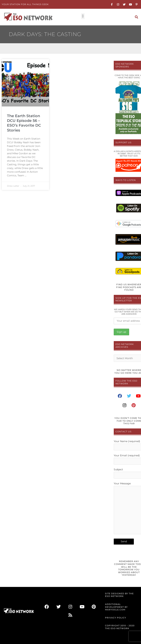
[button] (83, 16)
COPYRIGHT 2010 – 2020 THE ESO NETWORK (120, 627)
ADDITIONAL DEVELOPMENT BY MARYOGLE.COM (116, 607)
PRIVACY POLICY (116, 618)
